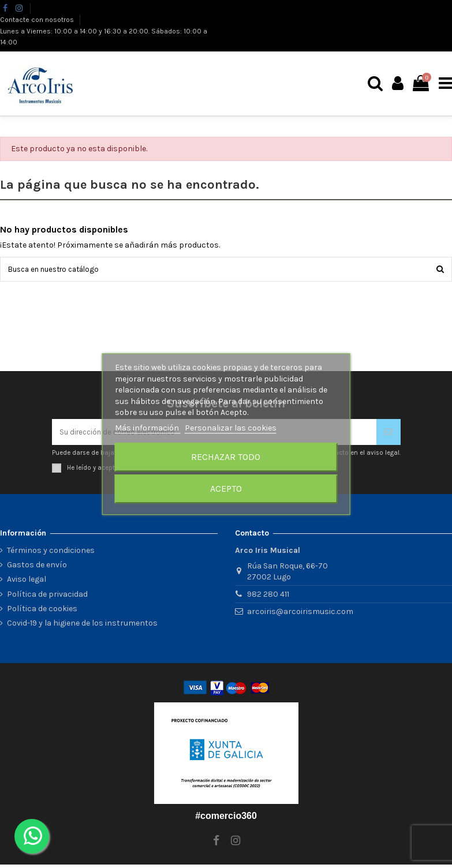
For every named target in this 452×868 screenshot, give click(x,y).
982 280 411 (268, 598)
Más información (148, 428)
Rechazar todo (226, 457)
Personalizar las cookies (231, 428)
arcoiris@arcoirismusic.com (300, 615)
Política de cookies (42, 612)
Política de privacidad (47, 598)
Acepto (226, 489)
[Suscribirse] (389, 435)
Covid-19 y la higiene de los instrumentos (82, 626)
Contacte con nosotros (38, 20)
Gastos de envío (37, 569)
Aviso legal (27, 583)
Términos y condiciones (51, 554)
